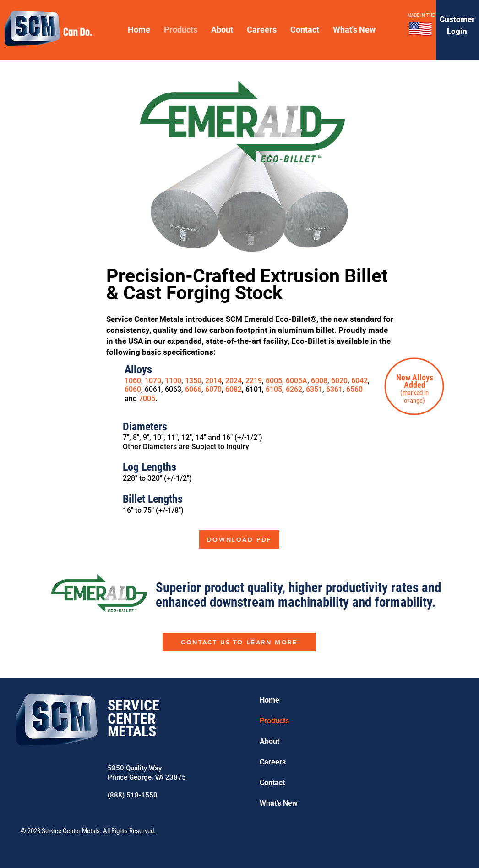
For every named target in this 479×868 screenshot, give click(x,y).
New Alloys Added (415, 381)
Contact (272, 783)
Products (274, 721)
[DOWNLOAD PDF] (239, 539)
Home (269, 700)
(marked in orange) (414, 397)
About (269, 741)
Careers (273, 762)
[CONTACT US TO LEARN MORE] (239, 642)
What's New (279, 803)
